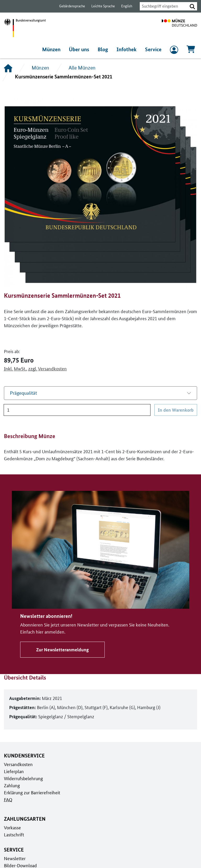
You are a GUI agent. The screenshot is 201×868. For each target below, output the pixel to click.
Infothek (127, 49)
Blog (105, 49)
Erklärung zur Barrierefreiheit (32, 792)
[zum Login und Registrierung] (174, 51)
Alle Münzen (82, 68)
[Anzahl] (77, 410)
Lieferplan (13, 771)
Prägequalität (23, 393)
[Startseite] (8, 68)
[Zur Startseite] (179, 28)
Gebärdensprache (69, 6)
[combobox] (162, 6)
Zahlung (12, 785)
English (124, 6)
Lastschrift (14, 835)
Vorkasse (12, 827)
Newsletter (14, 858)
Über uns (81, 49)
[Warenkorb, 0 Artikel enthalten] (191, 51)
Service (153, 49)
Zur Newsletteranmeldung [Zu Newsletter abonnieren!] (62, 649)
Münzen (54, 49)
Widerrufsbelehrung (23, 778)
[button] (192, 6)
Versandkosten (51, 369)
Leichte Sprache (101, 6)
